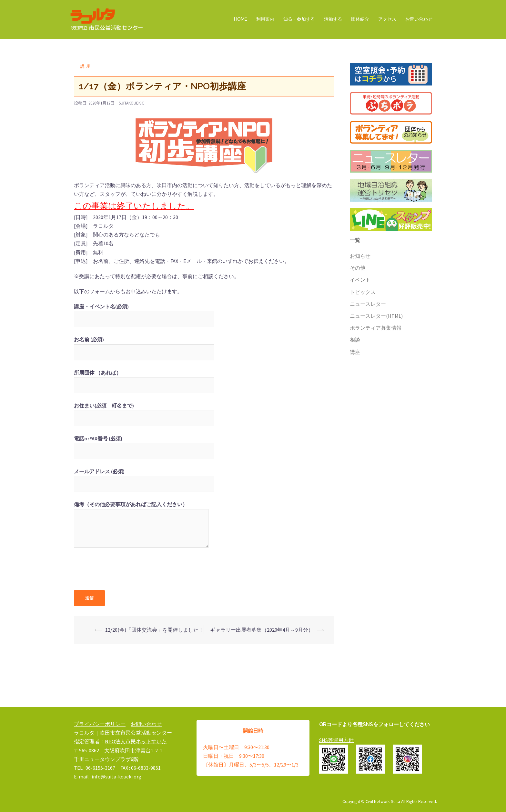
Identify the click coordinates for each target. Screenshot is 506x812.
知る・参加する (299, 19)
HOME (241, 19)
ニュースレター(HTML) (376, 316)
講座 (86, 66)
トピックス (363, 292)
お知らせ (360, 256)
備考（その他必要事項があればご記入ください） (141, 525)
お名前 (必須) (144, 346)
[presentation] (123, 571)
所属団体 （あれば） (144, 379)
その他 (358, 268)
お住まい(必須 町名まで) (144, 412)
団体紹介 (360, 19)
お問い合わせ (419, 19)
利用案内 (265, 19)
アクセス (387, 19)
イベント (360, 280)
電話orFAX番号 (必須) (144, 445)
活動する (333, 19)
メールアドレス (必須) (144, 478)
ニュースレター (368, 304)
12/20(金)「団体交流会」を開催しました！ (154, 630)
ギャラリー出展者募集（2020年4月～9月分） (262, 630)
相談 (355, 340)
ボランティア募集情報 (376, 328)
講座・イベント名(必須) (144, 313)
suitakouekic (132, 103)
